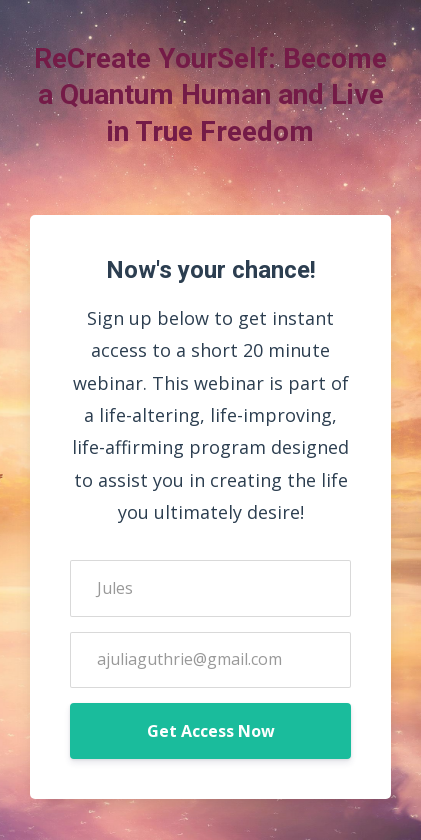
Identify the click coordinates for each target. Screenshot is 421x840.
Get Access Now (211, 731)
